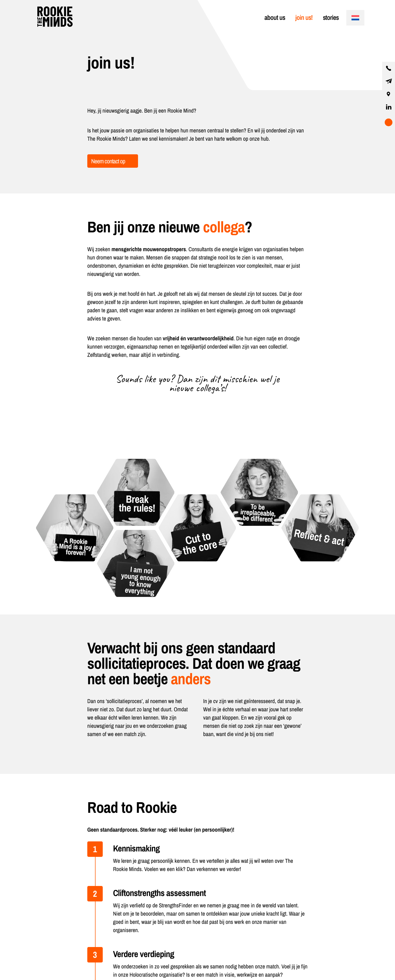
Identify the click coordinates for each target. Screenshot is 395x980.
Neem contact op (108, 161)
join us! (304, 17)
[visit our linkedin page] (389, 107)
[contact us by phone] (389, 68)
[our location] (389, 94)
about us (275, 17)
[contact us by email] (389, 81)
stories (331, 17)
